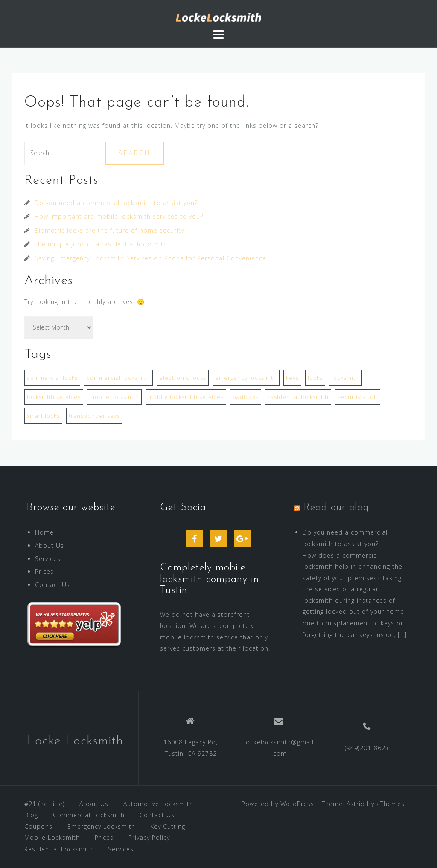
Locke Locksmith (75, 741)
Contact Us (52, 585)
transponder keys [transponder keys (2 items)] (94, 416)
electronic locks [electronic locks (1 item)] (183, 378)
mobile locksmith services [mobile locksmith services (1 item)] (186, 397)
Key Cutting (168, 826)
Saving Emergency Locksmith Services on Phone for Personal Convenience (150, 258)
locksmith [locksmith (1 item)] (345, 378)
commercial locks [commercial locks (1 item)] (52, 378)
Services (48, 559)
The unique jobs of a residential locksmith (101, 244)
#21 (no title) (44, 804)
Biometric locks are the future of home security (109, 230)
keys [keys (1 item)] (292, 378)
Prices (44, 571)
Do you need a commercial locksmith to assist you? (116, 203)
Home (44, 532)
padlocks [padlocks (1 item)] (246, 397)
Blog (31, 815)
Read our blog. (337, 508)
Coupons (38, 826)
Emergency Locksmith (101, 826)
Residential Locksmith (59, 849)
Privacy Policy (149, 838)
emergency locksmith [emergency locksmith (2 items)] (246, 378)
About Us (50, 545)
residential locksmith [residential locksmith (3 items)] (298, 397)
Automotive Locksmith (158, 804)
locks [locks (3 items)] (315, 378)
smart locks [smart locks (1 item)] (43, 416)
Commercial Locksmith (89, 815)
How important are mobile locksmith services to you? (119, 216)
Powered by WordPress (278, 804)
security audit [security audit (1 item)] (358, 397)
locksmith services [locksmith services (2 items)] (54, 397)
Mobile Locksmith (52, 838)
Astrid (356, 804)
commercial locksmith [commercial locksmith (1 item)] (118, 378)
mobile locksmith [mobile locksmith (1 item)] (114, 397)
